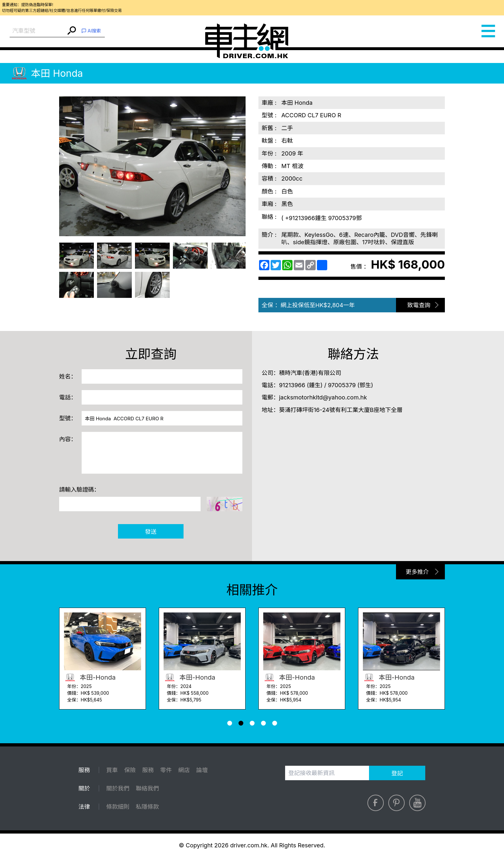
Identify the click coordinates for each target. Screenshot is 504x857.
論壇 (202, 770)
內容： (68, 439)
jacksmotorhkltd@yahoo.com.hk (323, 397)
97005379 (342, 385)
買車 (112, 770)
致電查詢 (419, 305)
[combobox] (38, 31)
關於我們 (118, 788)
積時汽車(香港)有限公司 (310, 373)
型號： (68, 418)
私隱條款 (147, 807)
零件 (166, 770)
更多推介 (417, 572)
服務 (148, 770)
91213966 (292, 385)
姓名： (68, 376)
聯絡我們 (147, 788)
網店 (184, 770)
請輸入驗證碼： (79, 490)
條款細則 (118, 807)
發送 (151, 532)
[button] (230, 723)
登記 (397, 773)
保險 (130, 770)
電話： (68, 397)
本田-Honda (90, 677)
